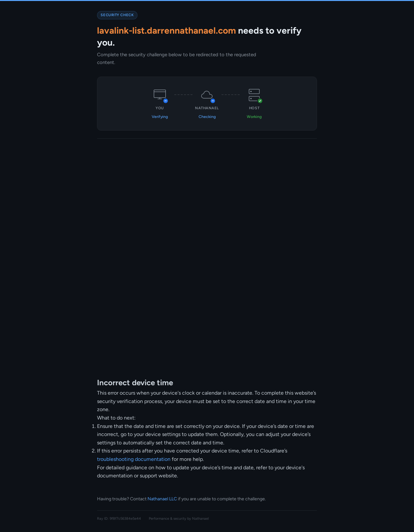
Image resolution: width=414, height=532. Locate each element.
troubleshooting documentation (134, 459)
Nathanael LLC (162, 499)
